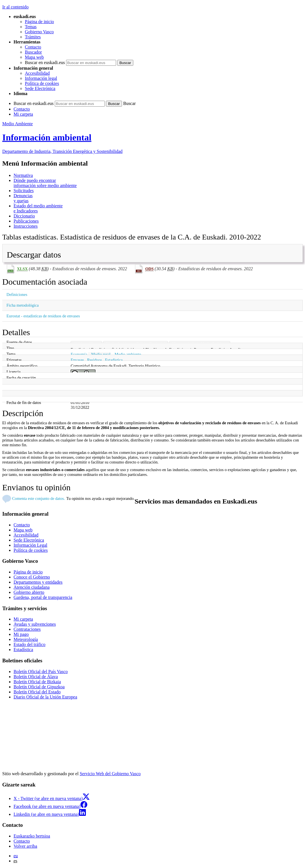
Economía (79, 354)
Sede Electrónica (40, 88)
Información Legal (30, 545)
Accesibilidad (37, 73)
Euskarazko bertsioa (32, 836)
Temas (31, 27)
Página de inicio (39, 22)
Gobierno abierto (29, 592)
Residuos (94, 360)
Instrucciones (26, 226)
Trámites (33, 37)
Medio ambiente (128, 354)
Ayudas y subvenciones (35, 624)
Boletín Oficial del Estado (37, 692)
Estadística (114, 360)
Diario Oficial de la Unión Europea (45, 697)
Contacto (33, 47)
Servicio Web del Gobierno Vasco (110, 774)
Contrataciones (27, 629)
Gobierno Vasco (39, 32)
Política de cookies (42, 83)
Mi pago (21, 634)
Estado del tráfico (30, 644)
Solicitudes (24, 191)
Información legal (41, 78)
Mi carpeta (23, 114)
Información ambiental (47, 137)
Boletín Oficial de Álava (36, 677)
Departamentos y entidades (38, 582)
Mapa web (34, 57)
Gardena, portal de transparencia (43, 597)
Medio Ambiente (18, 124)
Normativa (23, 175)
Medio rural (101, 354)
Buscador (33, 52)
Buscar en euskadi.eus (45, 62)
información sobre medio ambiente (158, 183)
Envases (77, 360)
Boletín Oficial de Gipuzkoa (39, 687)
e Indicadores (158, 208)
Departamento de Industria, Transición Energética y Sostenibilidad (62, 151)
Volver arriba (25, 846)
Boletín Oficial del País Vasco (41, 672)
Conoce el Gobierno (32, 577)
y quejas (158, 198)
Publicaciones (26, 221)
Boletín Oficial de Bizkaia (37, 682)
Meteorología (26, 639)
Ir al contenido (15, 7)
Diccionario (24, 216)
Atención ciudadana (32, 587)
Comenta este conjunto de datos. (39, 498)
